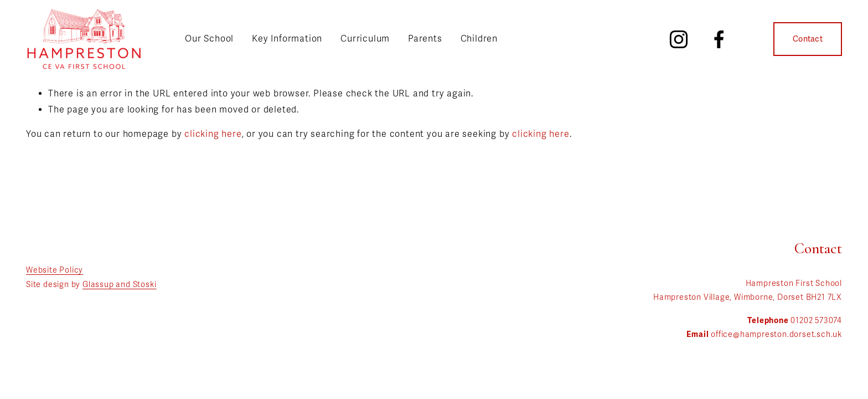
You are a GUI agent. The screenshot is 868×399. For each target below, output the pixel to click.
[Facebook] (719, 39)
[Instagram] (679, 39)
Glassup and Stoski (119, 285)
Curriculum (365, 39)
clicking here (213, 134)
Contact (808, 39)
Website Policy (55, 270)
